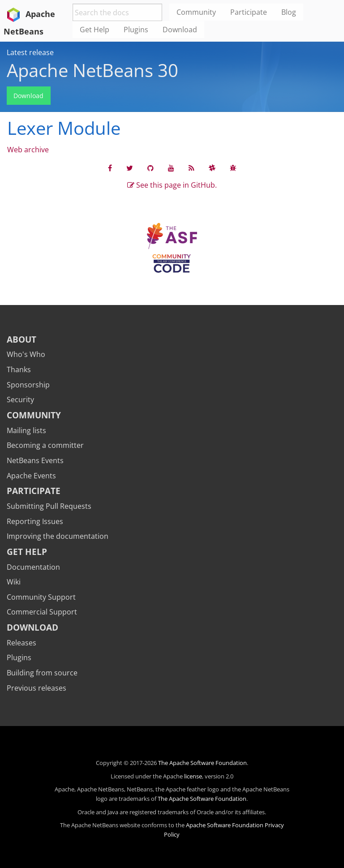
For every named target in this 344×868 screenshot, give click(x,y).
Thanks (19, 370)
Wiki (14, 582)
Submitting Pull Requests (49, 506)
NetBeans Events (35, 460)
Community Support (41, 597)
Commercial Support (42, 612)
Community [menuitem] (196, 12)
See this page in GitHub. (172, 185)
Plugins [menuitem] (136, 30)
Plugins (19, 657)
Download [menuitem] (180, 30)
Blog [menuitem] (289, 12)
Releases (21, 643)
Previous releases (37, 688)
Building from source (42, 673)
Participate (34, 491)
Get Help (27, 552)
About (21, 339)
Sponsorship (28, 385)
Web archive (28, 150)
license (193, 776)
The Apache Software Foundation (202, 763)
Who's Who (26, 354)
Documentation (33, 567)
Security (20, 400)
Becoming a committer (45, 445)
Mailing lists (26, 430)
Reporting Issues (35, 521)
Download (28, 96)
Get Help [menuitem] (95, 30)
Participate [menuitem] (249, 12)
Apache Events (31, 476)
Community (34, 415)
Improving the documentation (58, 536)
